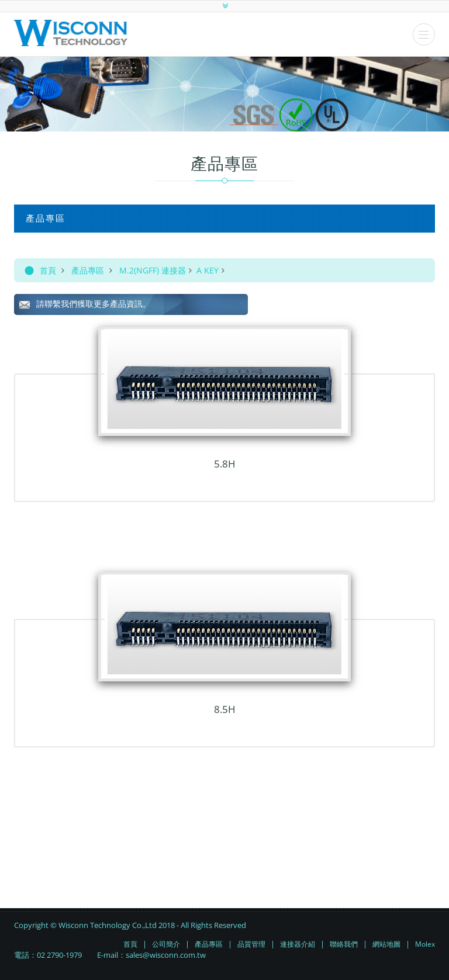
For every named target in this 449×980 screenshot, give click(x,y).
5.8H (225, 464)
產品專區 (88, 270)
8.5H (225, 709)
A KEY (208, 270)
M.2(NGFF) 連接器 (153, 270)
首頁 (48, 270)
